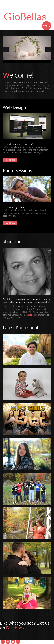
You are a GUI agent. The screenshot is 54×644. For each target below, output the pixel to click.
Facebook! (16, 628)
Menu (47, 26)
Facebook (30, 315)
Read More (10, 160)
